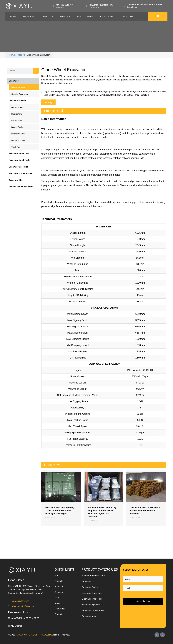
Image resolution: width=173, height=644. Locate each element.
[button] (48, 102)
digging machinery (112, 91)
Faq (79, 16)
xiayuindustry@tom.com (101, 5)
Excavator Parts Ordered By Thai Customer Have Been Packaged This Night (60, 511)
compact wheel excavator (67, 91)
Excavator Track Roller (92, 599)
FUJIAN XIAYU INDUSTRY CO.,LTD (33, 635)
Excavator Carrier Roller (93, 610)
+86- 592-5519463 (64, 5)
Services (65, 16)
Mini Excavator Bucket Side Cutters (117, 95)
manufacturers (92, 95)
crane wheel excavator (92, 91)
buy (46, 91)
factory (80, 95)
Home (13, 16)
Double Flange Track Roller (135, 91)
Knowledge (107, 16)
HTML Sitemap (15, 626)
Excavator (86, 581)
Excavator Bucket (90, 587)
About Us (48, 16)
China (51, 91)
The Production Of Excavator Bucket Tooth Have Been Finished (145, 511)
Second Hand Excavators (94, 576)
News (90, 16)
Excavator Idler (89, 616)
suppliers (145, 95)
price (137, 95)
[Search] (36, 71)
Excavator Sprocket (91, 605)
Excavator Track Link (92, 593)
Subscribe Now (143, 601)
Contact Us (127, 16)
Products (29, 16)
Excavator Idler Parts (66, 95)
